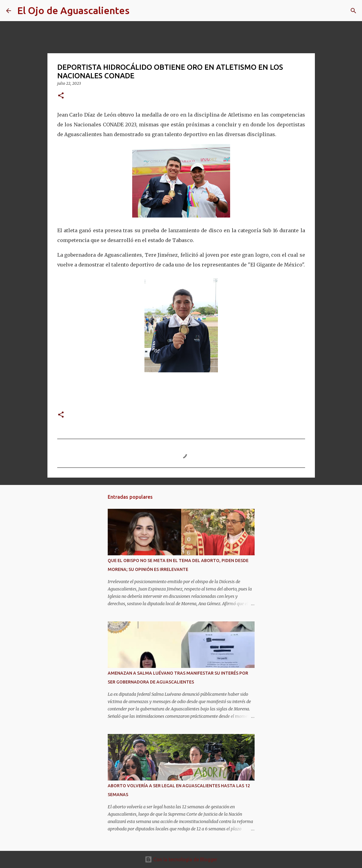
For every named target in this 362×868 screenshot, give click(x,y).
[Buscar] (138, 11)
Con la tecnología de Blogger (181, 859)
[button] (61, 96)
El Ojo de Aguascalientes (73, 10)
